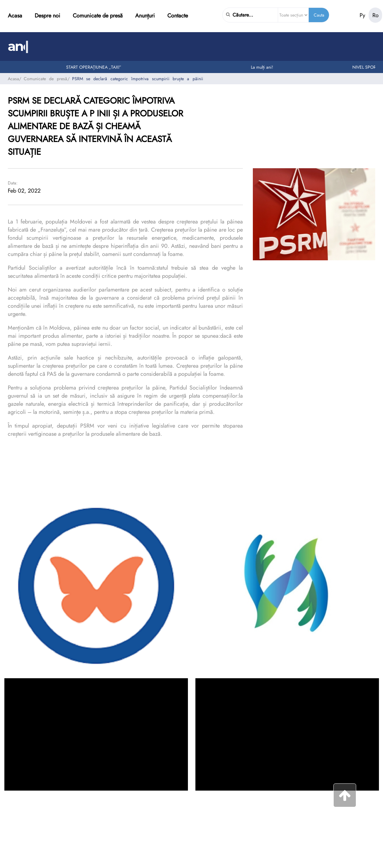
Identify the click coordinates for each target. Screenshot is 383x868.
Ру (362, 15)
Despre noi (47, 16)
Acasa (15, 16)
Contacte (178, 16)
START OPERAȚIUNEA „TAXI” (97, 67)
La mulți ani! (265, 67)
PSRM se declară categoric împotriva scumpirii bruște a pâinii (138, 79)
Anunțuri (145, 16)
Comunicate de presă (98, 16)
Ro (376, 15)
